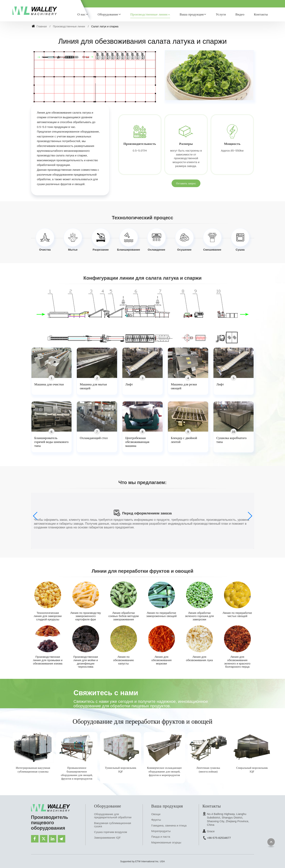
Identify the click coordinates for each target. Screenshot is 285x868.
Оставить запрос (186, 183)
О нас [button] (81, 14)
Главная (39, 26)
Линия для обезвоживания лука (199, 658)
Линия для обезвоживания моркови (161, 660)
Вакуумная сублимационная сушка (113, 825)
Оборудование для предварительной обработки (113, 816)
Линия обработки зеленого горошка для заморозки (199, 616)
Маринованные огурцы (166, 842)
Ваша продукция (167, 806)
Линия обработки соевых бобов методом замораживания (124, 616)
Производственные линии (69, 26)
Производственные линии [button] (149, 14)
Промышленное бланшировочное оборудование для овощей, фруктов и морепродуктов (77, 773)
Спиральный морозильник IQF (252, 770)
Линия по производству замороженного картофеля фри (86, 616)
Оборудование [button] (108, 14)
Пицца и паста (161, 837)
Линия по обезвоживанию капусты (124, 660)
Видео (240, 14)
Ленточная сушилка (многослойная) (208, 770)
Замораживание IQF (107, 838)
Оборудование (108, 806)
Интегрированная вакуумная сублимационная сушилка (33, 770)
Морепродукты (161, 831)
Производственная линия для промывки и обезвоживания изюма (48, 660)
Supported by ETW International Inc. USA (143, 861)
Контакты (261, 14)
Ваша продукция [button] (192, 14)
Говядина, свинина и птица (169, 825)
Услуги (221, 14)
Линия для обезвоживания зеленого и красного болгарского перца (237, 662)
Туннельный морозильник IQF (121, 770)
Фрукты (156, 820)
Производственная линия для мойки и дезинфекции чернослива (86, 662)
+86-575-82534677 (219, 838)
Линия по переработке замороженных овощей (161, 615)
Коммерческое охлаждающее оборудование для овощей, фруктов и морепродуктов (164, 771)
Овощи (156, 814)
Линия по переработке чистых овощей (237, 615)
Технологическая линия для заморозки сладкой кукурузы (48, 616)
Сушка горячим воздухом (111, 832)
